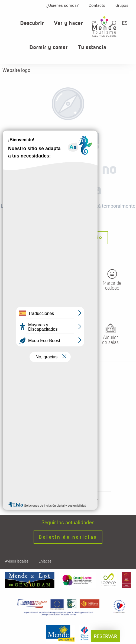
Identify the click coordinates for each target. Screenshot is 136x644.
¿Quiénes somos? (62, 5)
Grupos (122, 5)
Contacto (97, 5)
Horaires (68, 456)
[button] (125, 23)
